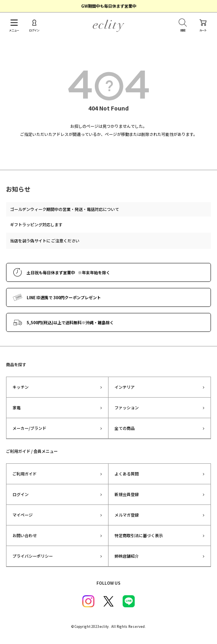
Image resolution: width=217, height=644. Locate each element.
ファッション (127, 407)
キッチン (21, 387)
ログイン (21, 494)
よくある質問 (127, 474)
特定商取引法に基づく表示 (139, 535)
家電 (17, 407)
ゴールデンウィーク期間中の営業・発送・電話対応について (65, 209)
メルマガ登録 (127, 515)
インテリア (125, 387)
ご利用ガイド (25, 474)
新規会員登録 (127, 494)
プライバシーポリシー (33, 556)
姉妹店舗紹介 (127, 556)
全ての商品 (125, 428)
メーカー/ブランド (29, 428)
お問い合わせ (25, 535)
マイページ (23, 515)
